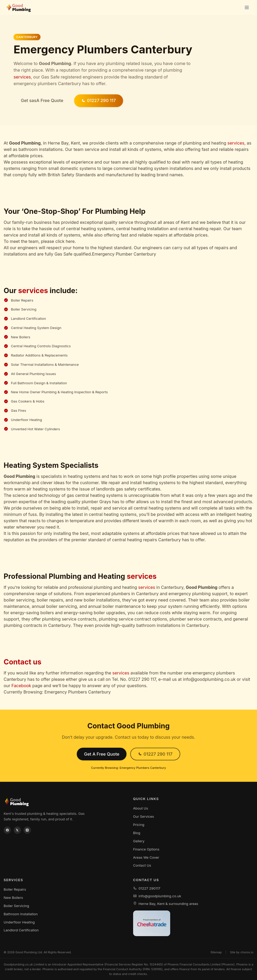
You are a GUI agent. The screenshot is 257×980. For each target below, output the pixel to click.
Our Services (144, 816)
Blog (137, 833)
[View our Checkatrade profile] (152, 923)
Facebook (21, 686)
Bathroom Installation (21, 914)
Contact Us (142, 865)
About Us (141, 808)
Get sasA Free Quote (42, 100)
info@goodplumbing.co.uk (157, 896)
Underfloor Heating (19, 922)
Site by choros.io (242, 952)
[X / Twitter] (17, 830)
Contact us (22, 662)
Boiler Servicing (16, 906)
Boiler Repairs (15, 889)
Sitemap (216, 952)
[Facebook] (7, 830)
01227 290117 (147, 888)
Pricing (139, 825)
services (22, 77)
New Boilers (13, 898)
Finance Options (146, 849)
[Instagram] (27, 830)
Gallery (139, 841)
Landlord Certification (21, 930)
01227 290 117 (99, 100)
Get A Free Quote (102, 754)
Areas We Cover (146, 857)
